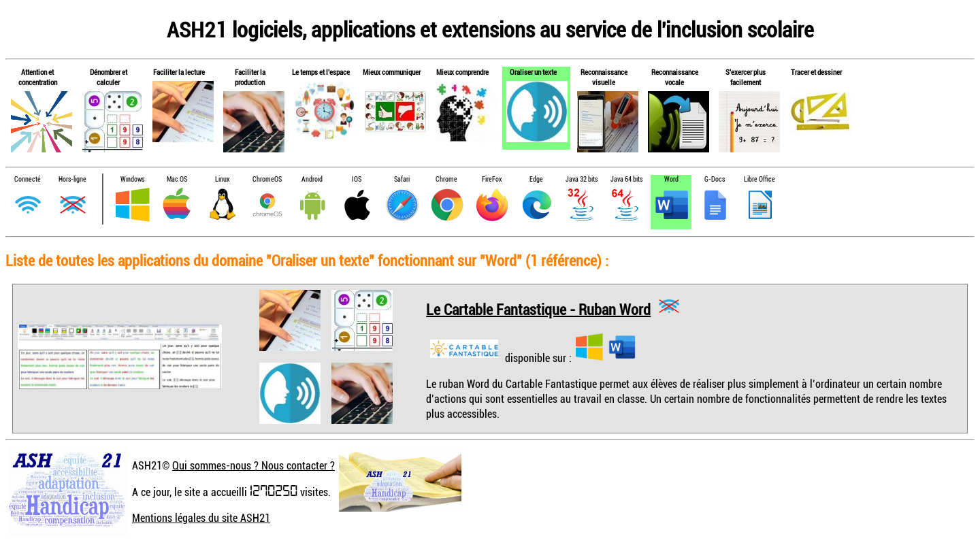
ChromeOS (267, 179)
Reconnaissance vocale (675, 77)
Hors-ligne (72, 179)
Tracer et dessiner (816, 72)
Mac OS (177, 179)
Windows (132, 179)
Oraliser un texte (533, 72)
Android (312, 179)
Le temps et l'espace (321, 72)
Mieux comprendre (462, 72)
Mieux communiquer (392, 72)
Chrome (446, 179)
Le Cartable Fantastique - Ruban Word (538, 309)
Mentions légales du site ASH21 (201, 518)
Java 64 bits (626, 179)
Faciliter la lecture (179, 72)
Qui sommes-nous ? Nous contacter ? (254, 465)
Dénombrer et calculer (109, 77)
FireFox (492, 179)
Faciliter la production (250, 77)
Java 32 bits (582, 179)
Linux (222, 179)
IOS (357, 179)
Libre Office (759, 179)
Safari (402, 179)
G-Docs (715, 179)
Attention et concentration (38, 77)
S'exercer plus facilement (746, 77)
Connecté (28, 179)
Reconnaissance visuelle (604, 77)
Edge (536, 179)
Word (671, 179)
